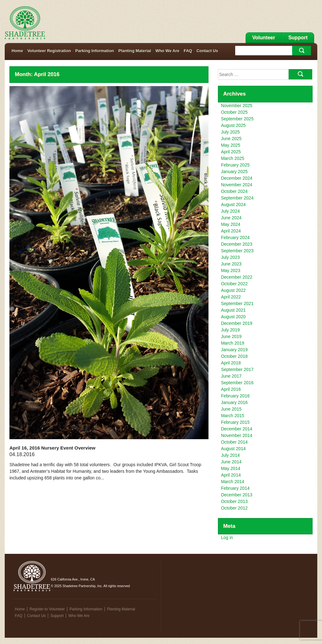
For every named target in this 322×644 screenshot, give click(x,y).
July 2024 (230, 211)
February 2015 (235, 422)
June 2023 (231, 264)
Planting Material (135, 51)
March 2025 (233, 158)
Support (298, 38)
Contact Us (207, 51)
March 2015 (233, 416)
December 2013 (237, 495)
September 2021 (237, 303)
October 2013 (234, 501)
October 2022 (234, 284)
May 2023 (231, 270)
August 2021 (233, 310)
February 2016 (235, 396)
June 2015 (231, 409)
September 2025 (237, 119)
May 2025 (231, 145)
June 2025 (231, 139)
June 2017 (231, 376)
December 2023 (237, 244)
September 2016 (237, 383)
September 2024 (237, 198)
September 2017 (237, 369)
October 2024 (234, 191)
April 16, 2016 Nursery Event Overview (52, 448)
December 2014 (237, 429)
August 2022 (233, 290)
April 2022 (231, 297)
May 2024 (231, 224)
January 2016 (234, 402)
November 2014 (237, 435)
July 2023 (230, 257)
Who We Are (167, 51)
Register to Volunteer (47, 609)
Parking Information (95, 51)
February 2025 (235, 165)
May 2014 (231, 468)
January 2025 (234, 172)
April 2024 (231, 231)
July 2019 (230, 330)
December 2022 (237, 277)
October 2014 (234, 442)
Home (17, 51)
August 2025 (233, 125)
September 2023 (237, 251)
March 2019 (233, 343)
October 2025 (234, 112)
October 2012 (234, 508)
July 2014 (230, 455)
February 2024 (235, 237)
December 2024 (237, 178)
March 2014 (233, 482)
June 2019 (231, 336)
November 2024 (237, 185)
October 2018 (234, 356)
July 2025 (230, 132)
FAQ (188, 51)
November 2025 (237, 106)
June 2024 (231, 218)
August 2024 (233, 205)
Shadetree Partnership (25, 23)
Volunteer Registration (49, 51)
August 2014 (233, 449)
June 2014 (231, 462)
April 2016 (231, 389)
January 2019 (234, 350)
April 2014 (231, 475)
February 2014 (235, 488)
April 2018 (231, 363)
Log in (227, 538)
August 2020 (233, 317)
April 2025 (231, 152)
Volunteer (264, 38)
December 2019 (237, 323)
